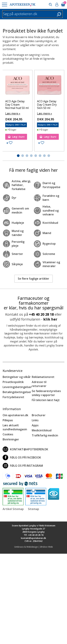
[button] (4, 5)
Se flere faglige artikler (33, 279)
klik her (50, 319)
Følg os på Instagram (23, 466)
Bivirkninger (11, 439)
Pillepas (8, 420)
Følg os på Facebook (22, 457)
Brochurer (39, 415)
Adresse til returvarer (39, 384)
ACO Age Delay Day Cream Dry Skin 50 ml (47, 105)
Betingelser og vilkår (17, 377)
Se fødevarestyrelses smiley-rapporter (46, 393)
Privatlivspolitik (13, 382)
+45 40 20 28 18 (41, 314)
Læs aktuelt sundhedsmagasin (15, 427)
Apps (35, 425)
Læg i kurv (16, 137)
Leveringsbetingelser (17, 387)
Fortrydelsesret (13, 397)
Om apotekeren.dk (15, 415)
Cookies (8, 434)
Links (35, 420)
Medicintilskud (42, 430)
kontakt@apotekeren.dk (25, 449)
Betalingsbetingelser (17, 392)
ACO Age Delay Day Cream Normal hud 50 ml (17, 105)
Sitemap (33, 509)
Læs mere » (13, 113)
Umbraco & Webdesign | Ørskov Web (34, 547)
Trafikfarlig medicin (45, 435)
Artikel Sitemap (13, 509)
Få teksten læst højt (46, 400)
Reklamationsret (43, 377)
